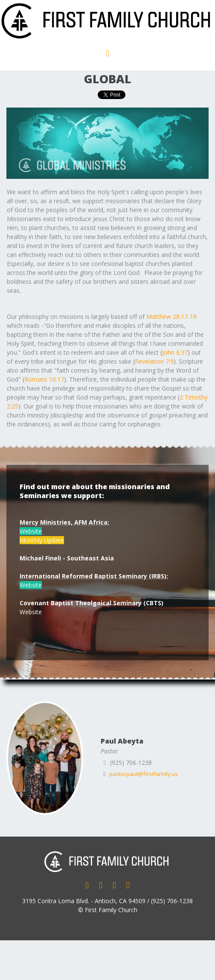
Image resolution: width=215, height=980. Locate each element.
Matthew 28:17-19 (171, 316)
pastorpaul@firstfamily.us (145, 774)
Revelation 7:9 (154, 361)
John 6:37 (175, 352)
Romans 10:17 (44, 379)
